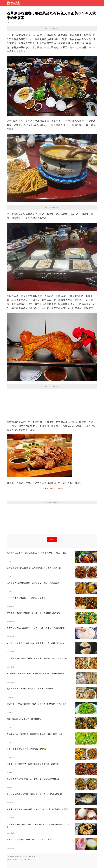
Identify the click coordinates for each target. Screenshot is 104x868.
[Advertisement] (52, 403)
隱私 (25, 859)
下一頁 (52, 539)
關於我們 (10, 859)
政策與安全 (16, 859)
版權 (28, 859)
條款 (22, 859)
